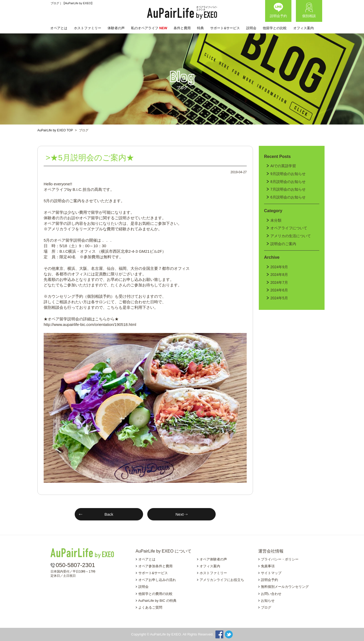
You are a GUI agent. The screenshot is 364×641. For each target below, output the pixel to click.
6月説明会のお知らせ (288, 197)
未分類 (276, 220)
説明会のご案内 (283, 244)
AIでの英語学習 (283, 166)
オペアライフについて (289, 228)
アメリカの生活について (291, 236)
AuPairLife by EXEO (182, 13)
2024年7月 (279, 282)
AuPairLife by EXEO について (164, 551)
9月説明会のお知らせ (288, 174)
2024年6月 (279, 290)
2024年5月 (279, 298)
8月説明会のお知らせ (288, 182)
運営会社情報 (271, 551)
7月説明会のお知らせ (288, 189)
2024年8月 (279, 275)
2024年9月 (279, 267)
